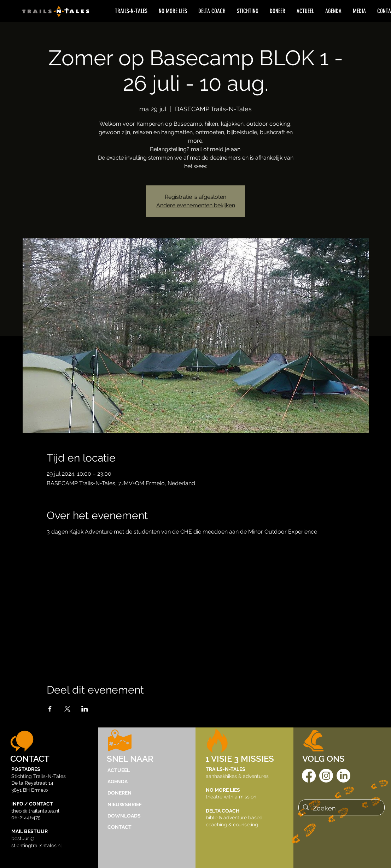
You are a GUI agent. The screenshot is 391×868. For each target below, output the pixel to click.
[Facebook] (309, 776)
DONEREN (119, 793)
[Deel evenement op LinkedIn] (85, 709)
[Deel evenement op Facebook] (50, 709)
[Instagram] (326, 776)
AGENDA (118, 781)
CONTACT (119, 827)
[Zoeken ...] (341, 808)
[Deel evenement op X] (67, 709)
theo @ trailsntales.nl (35, 811)
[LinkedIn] (343, 776)
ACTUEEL (119, 770)
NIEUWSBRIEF (125, 804)
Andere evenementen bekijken (196, 205)
